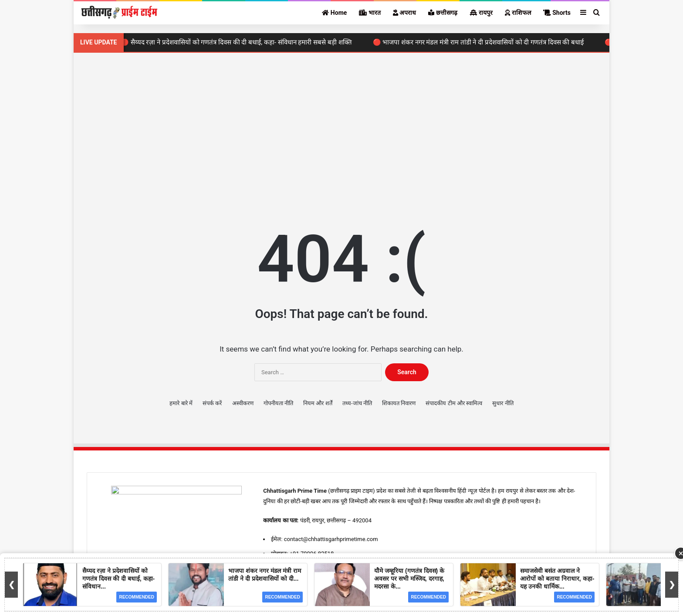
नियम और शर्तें (318, 403)
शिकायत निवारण (399, 403)
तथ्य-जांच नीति (357, 403)
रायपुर (481, 13)
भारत (370, 13)
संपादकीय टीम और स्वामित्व (454, 403)
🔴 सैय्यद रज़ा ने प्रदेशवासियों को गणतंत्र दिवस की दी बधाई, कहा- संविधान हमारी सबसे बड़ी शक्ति (239, 42)
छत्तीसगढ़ (443, 13)
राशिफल (518, 13)
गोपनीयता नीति (278, 403)
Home (334, 13)
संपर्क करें (212, 403)
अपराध (404, 13)
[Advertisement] (341, 127)
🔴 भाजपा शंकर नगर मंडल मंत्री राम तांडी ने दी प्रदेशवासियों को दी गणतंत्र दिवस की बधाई (481, 42)
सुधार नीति (503, 403)
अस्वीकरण (243, 403)
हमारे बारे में (181, 403)
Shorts (557, 13)
